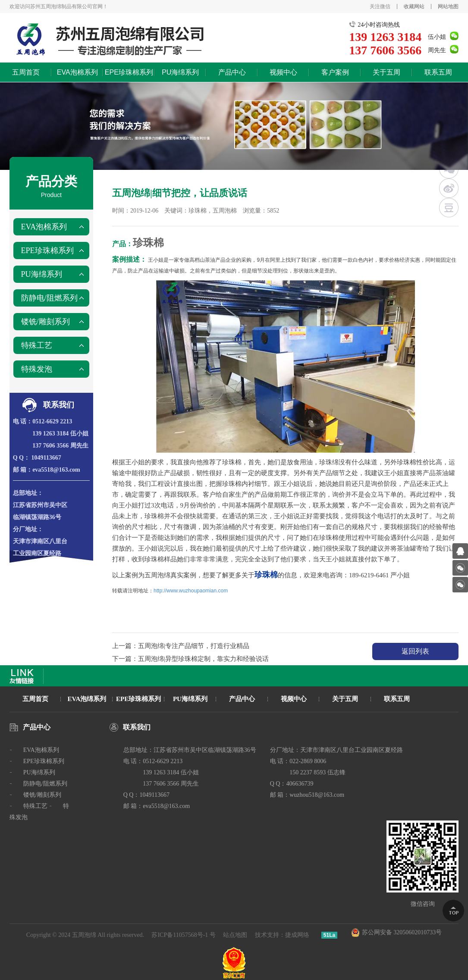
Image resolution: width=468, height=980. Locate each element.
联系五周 (438, 72)
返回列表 (415, 651)
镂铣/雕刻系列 (46, 322)
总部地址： (28, 493)
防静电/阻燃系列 (49, 298)
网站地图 (448, 6)
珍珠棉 (148, 243)
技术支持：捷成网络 (282, 935)
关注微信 (380, 6)
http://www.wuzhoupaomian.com (191, 591)
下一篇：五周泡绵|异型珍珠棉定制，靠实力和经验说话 (190, 659)
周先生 (437, 50)
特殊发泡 (37, 369)
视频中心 (283, 72)
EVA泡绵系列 (87, 699)
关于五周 (386, 72)
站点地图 (235, 935)
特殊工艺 (37, 345)
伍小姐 (437, 37)
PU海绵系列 (180, 72)
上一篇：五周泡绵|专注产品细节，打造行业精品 (181, 646)
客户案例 (335, 72)
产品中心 (232, 72)
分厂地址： (28, 529)
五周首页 (26, 72)
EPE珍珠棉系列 (129, 72)
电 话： (23, 421)
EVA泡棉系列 (77, 72)
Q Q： (21, 458)
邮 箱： (23, 470)
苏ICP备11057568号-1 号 (183, 935)
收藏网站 (414, 6)
